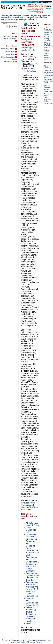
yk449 (29, 623)
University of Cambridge (10, 16)
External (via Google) (10, 40)
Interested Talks (30, 599)
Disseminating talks (9, 57)
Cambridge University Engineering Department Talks (31, 539)
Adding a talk (11, 54)
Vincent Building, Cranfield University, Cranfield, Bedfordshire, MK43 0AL (48, 42)
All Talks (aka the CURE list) (32, 524)
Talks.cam (26, 16)
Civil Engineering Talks (31, 557)
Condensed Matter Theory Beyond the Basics (47, 97)
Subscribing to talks (9, 49)
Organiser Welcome (47, 86)
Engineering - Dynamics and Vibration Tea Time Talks (29, 506)
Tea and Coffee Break (48, 91)
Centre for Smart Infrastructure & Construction (33, 549)
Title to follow (48, 104)
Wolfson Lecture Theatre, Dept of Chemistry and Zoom (47, 55)
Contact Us (42, 640)
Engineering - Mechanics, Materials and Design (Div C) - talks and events (33, 588)
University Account (9, 36)
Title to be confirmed (47, 67)
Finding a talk (11, 52)
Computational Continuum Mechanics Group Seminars (32, 566)
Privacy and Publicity (34, 642)
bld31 (28, 528)
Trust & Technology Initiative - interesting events (31, 616)
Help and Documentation (11, 60)
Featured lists (32, 596)
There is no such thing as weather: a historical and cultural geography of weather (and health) (48, 77)
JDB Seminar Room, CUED (29, 70)
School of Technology (31, 608)
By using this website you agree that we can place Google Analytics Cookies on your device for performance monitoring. (35, 9)
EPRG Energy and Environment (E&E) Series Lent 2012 (48, 31)
